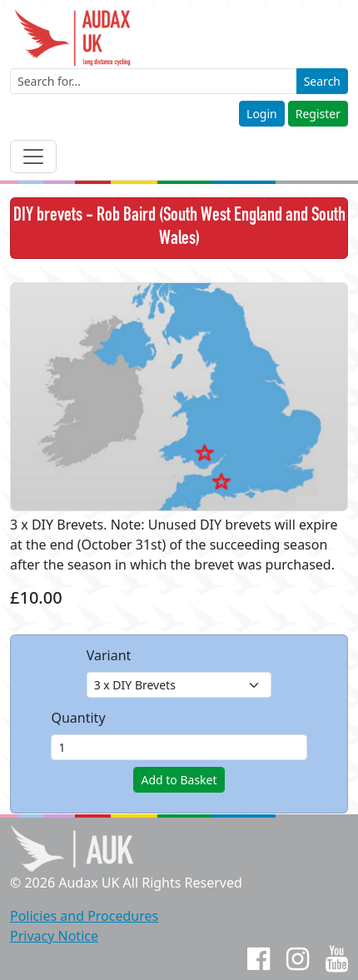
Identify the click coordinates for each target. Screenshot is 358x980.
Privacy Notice (54, 936)
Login (262, 114)
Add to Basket (179, 780)
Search (322, 81)
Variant (109, 655)
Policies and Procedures (84, 916)
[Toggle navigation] (33, 157)
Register (318, 114)
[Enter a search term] (154, 81)
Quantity (78, 718)
